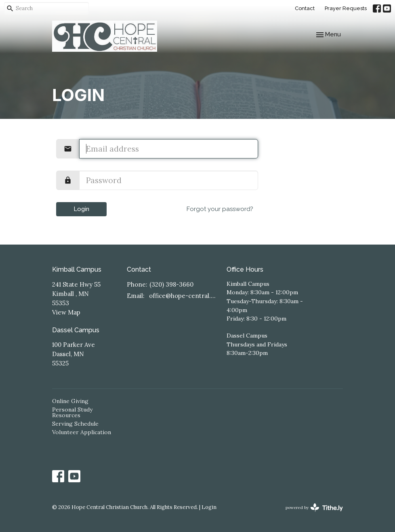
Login (81, 209)
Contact (305, 8)
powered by (314, 508)
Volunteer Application (82, 432)
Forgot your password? (220, 209)
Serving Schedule (75, 424)
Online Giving (70, 401)
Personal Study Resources (72, 412)
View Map (66, 312)
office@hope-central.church (184, 296)
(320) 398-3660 (171, 284)
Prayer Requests (346, 8)
